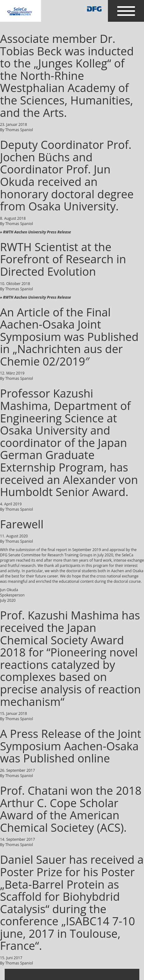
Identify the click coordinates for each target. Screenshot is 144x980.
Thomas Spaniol (19, 130)
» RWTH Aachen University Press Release (35, 232)
